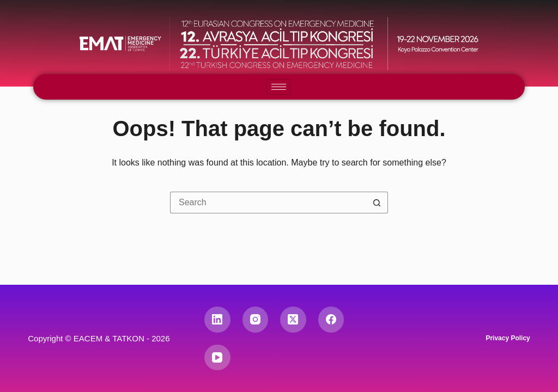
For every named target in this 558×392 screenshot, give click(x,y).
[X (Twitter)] (293, 320)
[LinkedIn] (217, 320)
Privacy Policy (508, 338)
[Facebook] (331, 320)
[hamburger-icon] (279, 87)
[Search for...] (268, 203)
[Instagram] (256, 320)
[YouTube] (217, 358)
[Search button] (377, 203)
